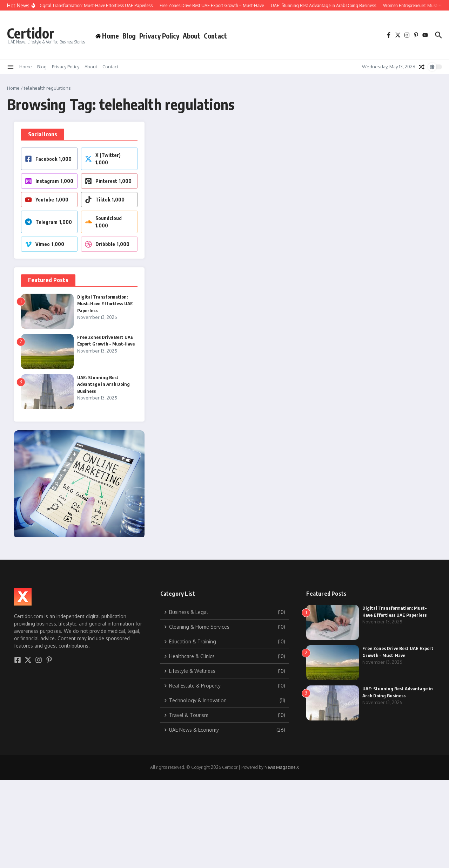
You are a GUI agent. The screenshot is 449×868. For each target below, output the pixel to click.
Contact (215, 36)
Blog (129, 36)
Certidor (31, 33)
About (192, 36)
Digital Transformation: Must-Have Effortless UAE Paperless (105, 304)
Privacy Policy (159, 36)
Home (26, 67)
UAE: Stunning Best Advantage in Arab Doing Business (103, 384)
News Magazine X (282, 767)
